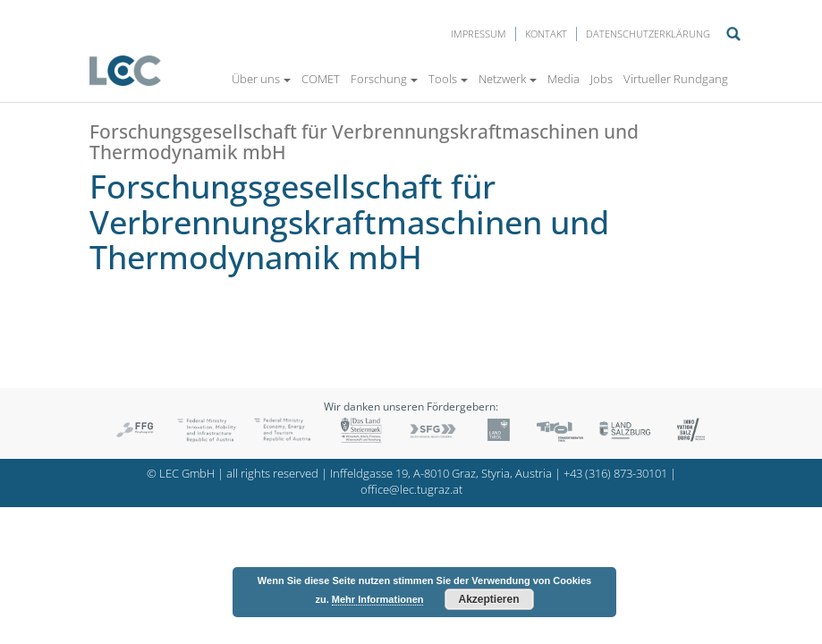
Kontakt (546, 34)
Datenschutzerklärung (648, 34)
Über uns (261, 79)
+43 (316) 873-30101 (615, 474)
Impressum (479, 34)
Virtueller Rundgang (676, 79)
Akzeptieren (489, 599)
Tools (448, 79)
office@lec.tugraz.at (411, 490)
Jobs (602, 79)
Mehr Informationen (378, 599)
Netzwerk (508, 79)
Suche (733, 34)
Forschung (384, 79)
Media (564, 79)
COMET (321, 79)
